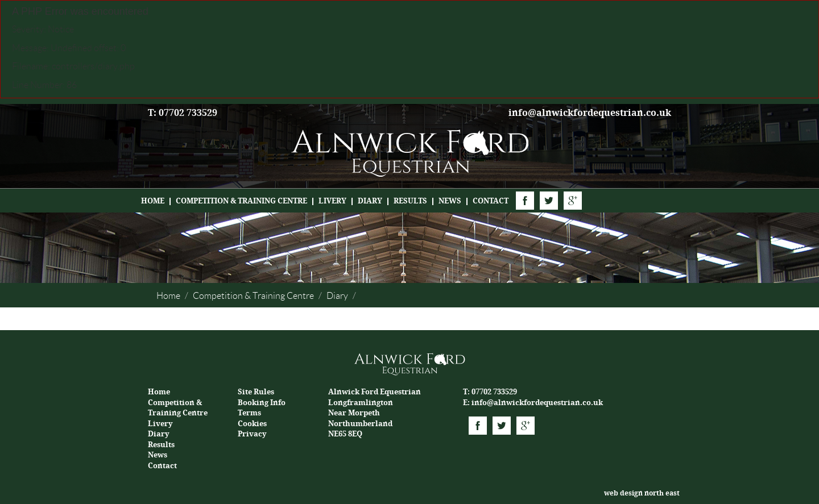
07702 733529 (494, 392)
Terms (249, 413)
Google (573, 201)
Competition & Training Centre (241, 201)
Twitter (549, 201)
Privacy (252, 434)
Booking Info (262, 403)
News (450, 201)
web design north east (642, 493)
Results (410, 201)
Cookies (252, 424)
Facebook (525, 201)
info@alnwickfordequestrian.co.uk (590, 113)
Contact (491, 201)
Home (153, 201)
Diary (370, 201)
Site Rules (256, 392)
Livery (332, 201)
